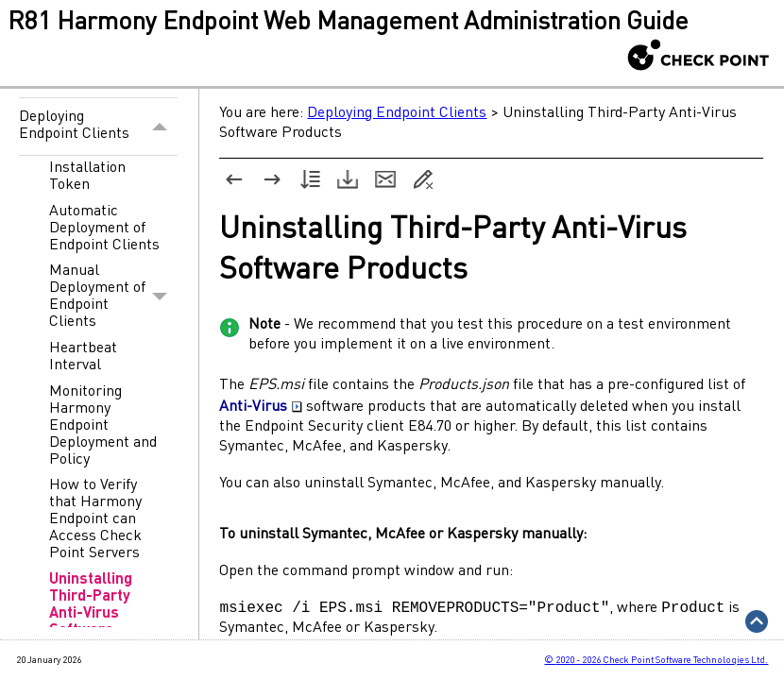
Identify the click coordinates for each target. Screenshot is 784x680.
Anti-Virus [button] (261, 407)
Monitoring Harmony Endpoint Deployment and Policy (103, 426)
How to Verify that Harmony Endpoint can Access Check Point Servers (95, 519)
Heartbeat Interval (83, 357)
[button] (160, 126)
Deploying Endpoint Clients (98, 126)
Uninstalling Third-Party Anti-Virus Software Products (91, 614)
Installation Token (87, 177)
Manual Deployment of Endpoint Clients (113, 297)
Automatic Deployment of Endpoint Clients (104, 229)
